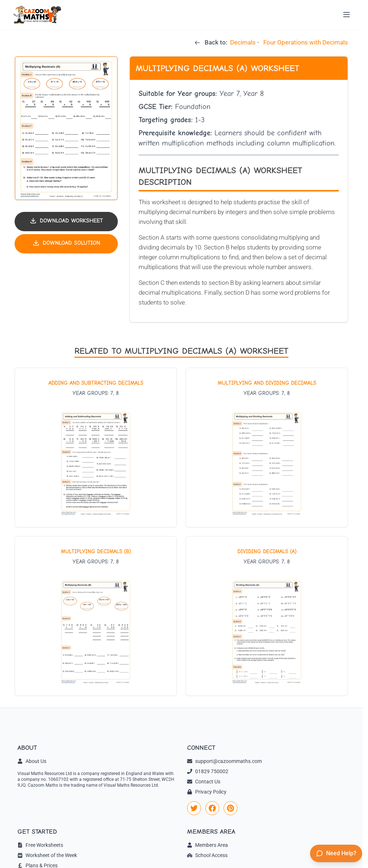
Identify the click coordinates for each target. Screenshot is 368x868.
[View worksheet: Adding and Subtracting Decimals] (96, 447)
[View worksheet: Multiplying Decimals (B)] (96, 616)
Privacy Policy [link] (207, 792)
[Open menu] (346, 15)
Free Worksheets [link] (40, 845)
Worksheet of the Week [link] (47, 855)
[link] (194, 808)
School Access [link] (207, 855)
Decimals (243, 42)
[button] (66, 128)
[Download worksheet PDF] (66, 222)
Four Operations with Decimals (306, 42)
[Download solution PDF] (66, 244)
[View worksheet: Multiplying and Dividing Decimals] (267, 447)
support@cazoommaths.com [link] (224, 761)
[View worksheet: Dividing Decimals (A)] (267, 616)
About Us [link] (32, 761)
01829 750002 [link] (208, 771)
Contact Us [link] (204, 782)
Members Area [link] (208, 845)
